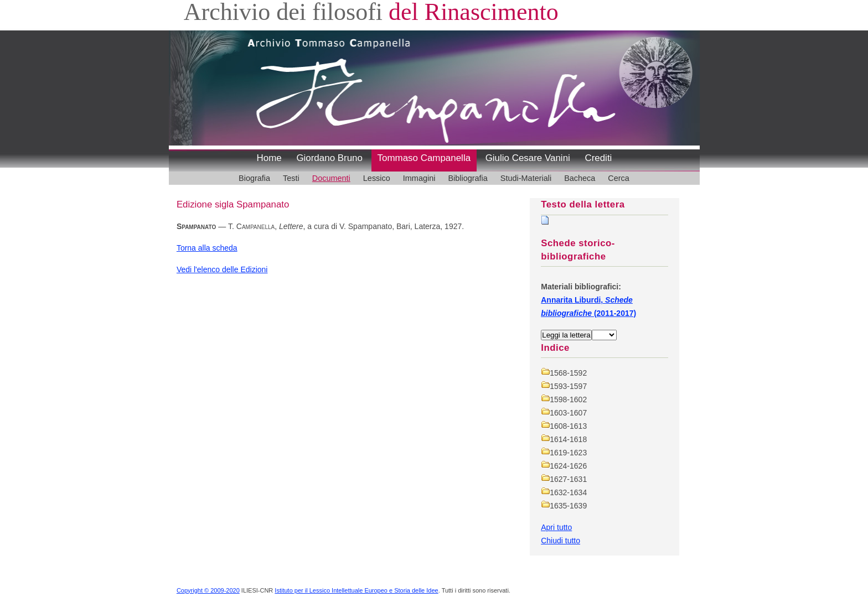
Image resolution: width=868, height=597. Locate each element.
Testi (291, 178)
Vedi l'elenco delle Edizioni (222, 269)
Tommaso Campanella (424, 158)
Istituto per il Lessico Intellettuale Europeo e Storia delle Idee (356, 590)
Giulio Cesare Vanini (528, 158)
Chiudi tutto (560, 541)
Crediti (598, 158)
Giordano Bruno (329, 158)
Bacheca (580, 178)
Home (269, 158)
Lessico (377, 178)
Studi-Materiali (526, 178)
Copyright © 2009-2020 (208, 590)
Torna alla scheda (207, 248)
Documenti (331, 178)
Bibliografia (467, 178)
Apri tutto (556, 527)
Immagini (419, 178)
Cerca (619, 178)
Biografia (254, 178)
